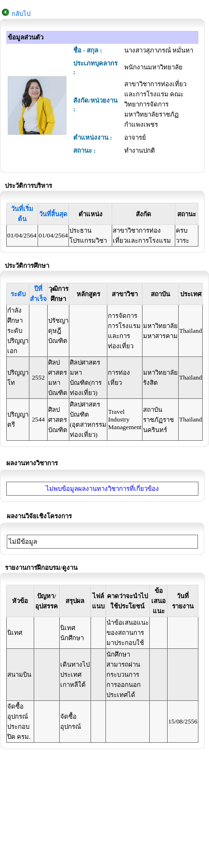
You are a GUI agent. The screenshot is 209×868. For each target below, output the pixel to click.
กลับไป (21, 14)
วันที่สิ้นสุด (53, 214)
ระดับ (18, 294)
